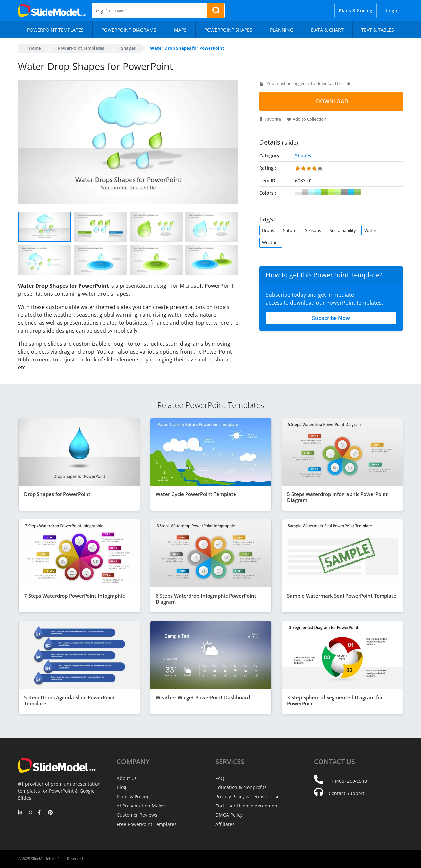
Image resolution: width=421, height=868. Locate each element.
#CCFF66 (331, 192)
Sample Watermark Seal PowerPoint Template (342, 596)
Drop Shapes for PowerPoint (57, 494)
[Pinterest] (50, 813)
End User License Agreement (247, 806)
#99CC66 (358, 192)
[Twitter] (30, 813)
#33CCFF (351, 192)
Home (35, 48)
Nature (289, 230)
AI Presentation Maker (141, 806)
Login (392, 10)
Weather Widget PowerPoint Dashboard (203, 697)
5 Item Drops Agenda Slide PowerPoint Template (70, 700)
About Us (127, 778)
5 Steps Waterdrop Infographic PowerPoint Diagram (337, 497)
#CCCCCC (305, 192)
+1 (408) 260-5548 (348, 781)
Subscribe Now (331, 318)
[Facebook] (40, 813)
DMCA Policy (229, 815)
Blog (122, 787)
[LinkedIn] (21, 813)
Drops (268, 230)
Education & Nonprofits (241, 787)
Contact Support (347, 793)
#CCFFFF (311, 192)
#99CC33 (325, 192)
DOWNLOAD (332, 101)
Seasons (313, 230)
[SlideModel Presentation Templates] (52, 11)
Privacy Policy (230, 796)
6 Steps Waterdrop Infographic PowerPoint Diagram (206, 599)
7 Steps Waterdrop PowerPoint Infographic (74, 596)
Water (370, 230)
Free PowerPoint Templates (147, 824)
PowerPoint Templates (81, 48)
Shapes (128, 48)
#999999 (344, 192)
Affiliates (225, 824)
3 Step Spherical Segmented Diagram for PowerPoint (335, 700)
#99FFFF (318, 192)
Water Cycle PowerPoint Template (196, 494)
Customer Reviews (137, 815)
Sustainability (343, 230)
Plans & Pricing (356, 10)
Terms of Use (265, 796)
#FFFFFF (298, 192)
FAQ (220, 778)
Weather (271, 242)
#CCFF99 (338, 192)
